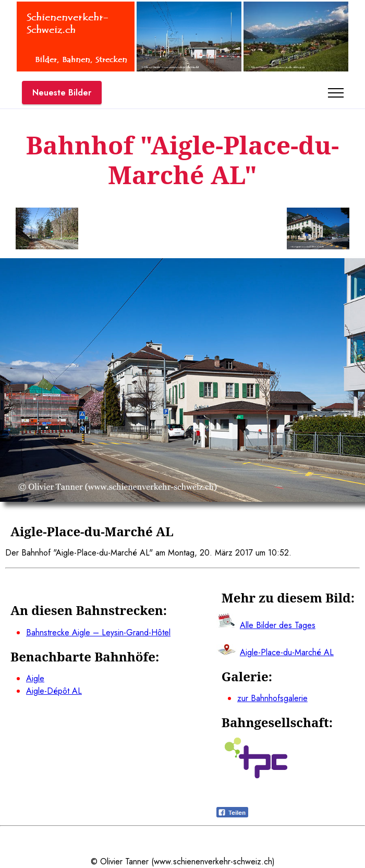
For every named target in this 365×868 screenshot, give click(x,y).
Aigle (35, 678)
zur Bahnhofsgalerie (272, 698)
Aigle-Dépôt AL (54, 691)
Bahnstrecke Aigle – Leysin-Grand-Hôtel (98, 632)
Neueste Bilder (62, 93)
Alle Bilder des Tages (278, 625)
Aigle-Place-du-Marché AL (287, 652)
